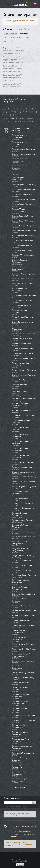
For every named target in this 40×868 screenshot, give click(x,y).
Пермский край (9, 60)
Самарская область (10, 80)
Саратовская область (11, 84)
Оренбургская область (11, 53)
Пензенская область (11, 57)
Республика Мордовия (12, 69)
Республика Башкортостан (13, 62)
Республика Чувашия (11, 78)
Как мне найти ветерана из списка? (23, 835)
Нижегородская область (12, 51)
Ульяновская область (11, 87)
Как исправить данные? (21, 831)
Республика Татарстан (11, 71)
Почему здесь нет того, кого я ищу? (24, 827)
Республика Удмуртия (11, 75)
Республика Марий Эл (11, 66)
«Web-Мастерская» (18, 861)
